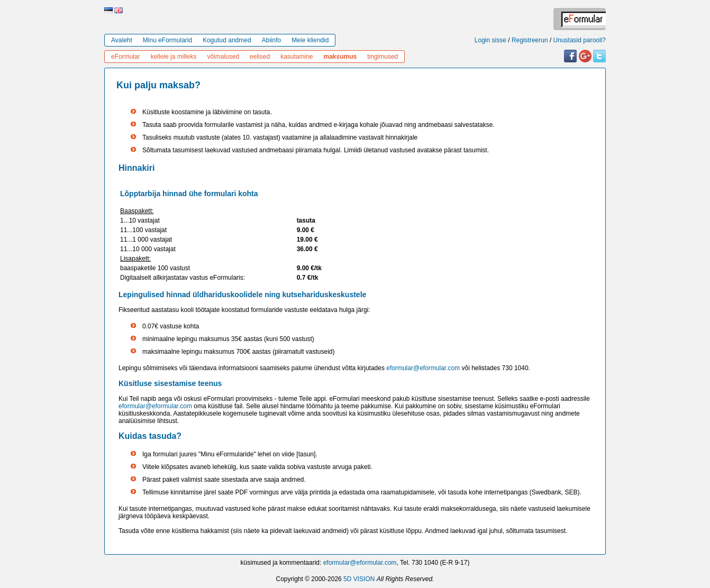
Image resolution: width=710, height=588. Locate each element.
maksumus (340, 57)
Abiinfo (272, 40)
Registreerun (530, 40)
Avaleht (122, 40)
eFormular (126, 57)
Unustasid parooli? (580, 40)
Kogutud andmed (227, 40)
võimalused (223, 57)
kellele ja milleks (174, 57)
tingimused (383, 57)
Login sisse (490, 40)
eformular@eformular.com (423, 368)
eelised (260, 57)
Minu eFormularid (167, 40)
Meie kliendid (310, 40)
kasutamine (297, 57)
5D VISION (359, 579)
